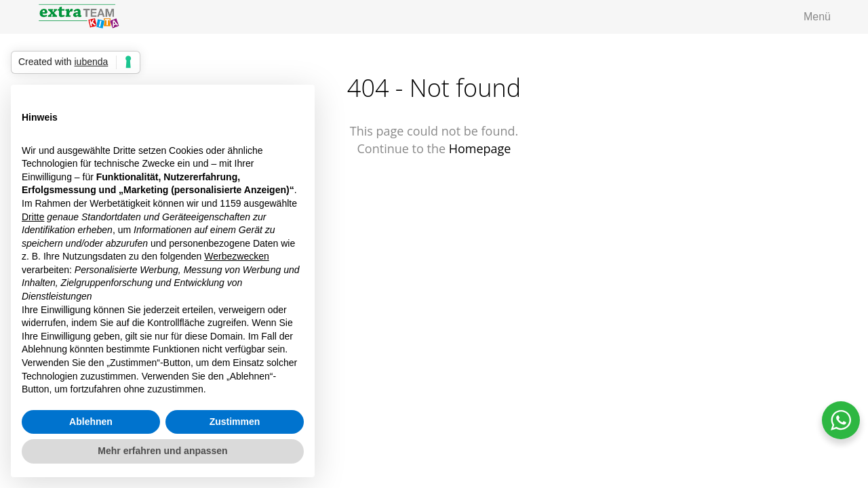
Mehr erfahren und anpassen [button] (162, 451)
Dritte (33, 217)
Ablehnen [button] (91, 422)
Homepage (480, 148)
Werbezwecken (236, 256)
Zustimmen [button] (235, 422)
